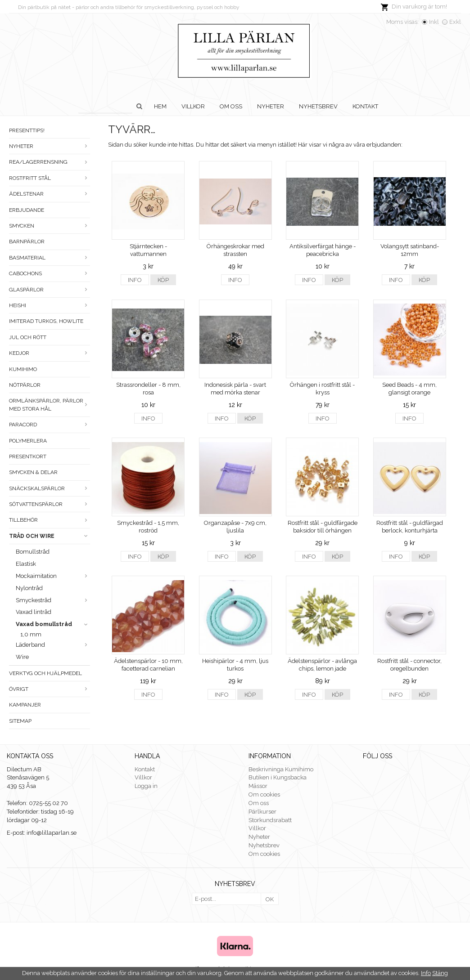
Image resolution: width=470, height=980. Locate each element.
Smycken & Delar (33, 472)
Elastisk (26, 564)
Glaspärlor (50, 290)
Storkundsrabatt (270, 820)
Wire (22, 657)
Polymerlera (28, 441)
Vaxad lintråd (34, 612)
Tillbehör (50, 520)
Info (135, 280)
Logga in (146, 786)
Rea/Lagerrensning (50, 162)
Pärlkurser (262, 812)
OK (270, 899)
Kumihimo (23, 369)
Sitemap (20, 721)
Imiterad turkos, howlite (46, 321)
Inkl (434, 22)
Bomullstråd (33, 552)
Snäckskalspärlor (50, 488)
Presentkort (28, 456)
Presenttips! (27, 130)
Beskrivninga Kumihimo (281, 769)
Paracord (50, 425)
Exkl (455, 22)
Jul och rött (28, 337)
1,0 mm (31, 634)
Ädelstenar (50, 194)
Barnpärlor (27, 242)
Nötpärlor (25, 385)
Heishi (50, 305)
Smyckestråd (53, 600)
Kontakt (365, 106)
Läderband (53, 645)
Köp (163, 280)
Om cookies (264, 794)
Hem (160, 106)
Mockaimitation (53, 576)
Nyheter (271, 106)
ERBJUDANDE (27, 210)
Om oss (231, 106)
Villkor (193, 106)
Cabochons (50, 273)
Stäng (440, 973)
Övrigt (50, 689)
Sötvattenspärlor (50, 504)
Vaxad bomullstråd (53, 624)
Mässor (258, 786)
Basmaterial (50, 258)
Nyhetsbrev (318, 106)
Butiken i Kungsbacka (278, 777)
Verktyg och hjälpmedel (45, 673)
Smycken (50, 226)
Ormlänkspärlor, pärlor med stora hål (50, 405)
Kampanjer (25, 705)
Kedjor (50, 353)
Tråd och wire (50, 536)
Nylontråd (29, 588)
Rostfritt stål (50, 178)
